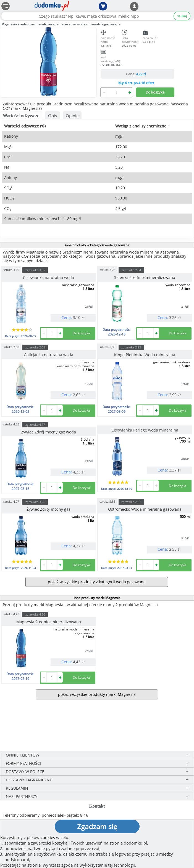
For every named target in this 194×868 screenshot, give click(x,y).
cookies (48, 837)
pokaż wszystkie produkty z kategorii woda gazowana (97, 582)
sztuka (11, 269)
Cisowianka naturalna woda (48, 277)
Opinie (72, 116)
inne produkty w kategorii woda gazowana (97, 245)
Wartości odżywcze (21, 116)
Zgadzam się (97, 826)
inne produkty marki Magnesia (97, 598)
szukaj (182, 16)
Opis (53, 116)
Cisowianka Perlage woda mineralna (145, 430)
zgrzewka (35, 270)
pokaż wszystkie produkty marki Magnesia (97, 694)
